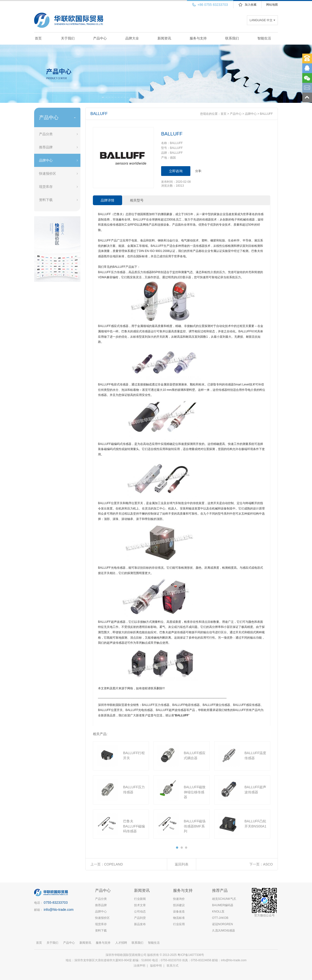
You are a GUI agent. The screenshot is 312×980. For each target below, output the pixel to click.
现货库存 (46, 187)
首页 (38, 38)
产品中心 (100, 38)
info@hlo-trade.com (58, 910)
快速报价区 (48, 173)
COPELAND (113, 864)
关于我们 (68, 38)
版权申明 (156, 966)
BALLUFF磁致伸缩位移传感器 (195, 792)
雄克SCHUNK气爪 (224, 899)
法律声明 (139, 966)
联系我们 (232, 38)
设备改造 (179, 912)
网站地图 (272, 5)
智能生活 (264, 38)
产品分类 (46, 134)
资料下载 (46, 200)
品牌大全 (132, 38)
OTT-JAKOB (220, 918)
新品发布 (140, 924)
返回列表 (182, 864)
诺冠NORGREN (222, 924)
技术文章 (140, 905)
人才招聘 (121, 943)
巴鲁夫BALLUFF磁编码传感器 (134, 826)
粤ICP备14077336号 (191, 955)
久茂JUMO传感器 (224, 931)
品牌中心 (46, 160)
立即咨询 (176, 171)
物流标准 (179, 918)
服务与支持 (198, 38)
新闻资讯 (164, 38)
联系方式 (173, 966)
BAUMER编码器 (223, 905)
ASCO (268, 864)
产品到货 (140, 918)
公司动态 (140, 912)
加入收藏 (251, 5)
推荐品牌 (46, 147)
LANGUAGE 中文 (261, 20)
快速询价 (179, 899)
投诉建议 (179, 905)
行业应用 (179, 924)
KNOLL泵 (218, 912)
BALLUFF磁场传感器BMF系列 (195, 826)
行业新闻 (140, 899)
